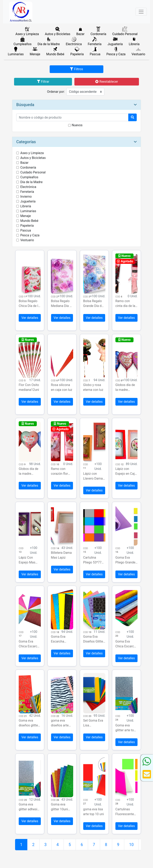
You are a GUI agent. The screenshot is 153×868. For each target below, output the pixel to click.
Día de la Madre (31, 182)
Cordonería (28, 167)
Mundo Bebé (29, 221)
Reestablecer (107, 82)
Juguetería (28, 201)
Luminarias (28, 211)
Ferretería (27, 192)
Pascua (26, 230)
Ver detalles (30, 318)
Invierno (26, 197)
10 (131, 845)
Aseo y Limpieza (32, 153)
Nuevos (77, 125)
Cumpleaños (29, 177)
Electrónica (28, 187)
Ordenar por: (56, 92)
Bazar (24, 163)
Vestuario (27, 240)
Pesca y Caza (30, 235)
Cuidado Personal (33, 172)
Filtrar (43, 82)
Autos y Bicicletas (33, 158)
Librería (26, 206)
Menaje (26, 216)
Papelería (27, 226)
